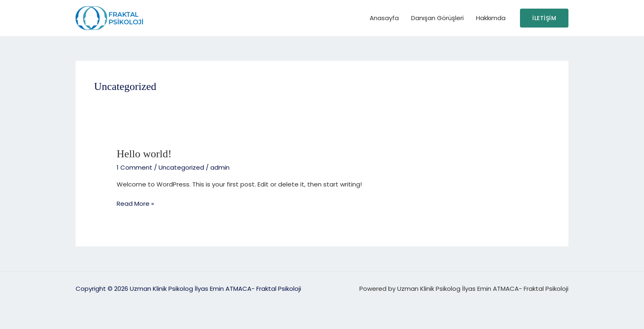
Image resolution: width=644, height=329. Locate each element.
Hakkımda (491, 18)
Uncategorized (181, 167)
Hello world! (144, 154)
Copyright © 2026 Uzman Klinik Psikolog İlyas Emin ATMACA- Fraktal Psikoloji (188, 289)
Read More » (135, 203)
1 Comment (135, 167)
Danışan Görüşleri (437, 18)
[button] (544, 18)
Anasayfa (384, 18)
